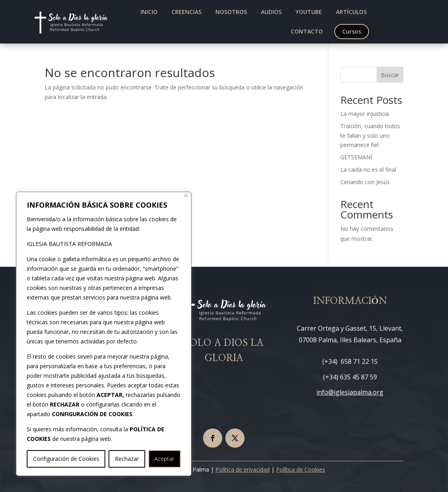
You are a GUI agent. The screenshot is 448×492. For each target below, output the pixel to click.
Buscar (390, 75)
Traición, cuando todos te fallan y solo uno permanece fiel (370, 136)
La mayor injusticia (365, 114)
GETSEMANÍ (356, 157)
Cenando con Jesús (365, 182)
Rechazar (127, 459)
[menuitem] (149, 12)
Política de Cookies (301, 469)
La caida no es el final (368, 170)
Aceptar (164, 459)
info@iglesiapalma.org (350, 392)
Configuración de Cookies (66, 459)
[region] (104, 334)
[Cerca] (186, 195)
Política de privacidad (243, 469)
